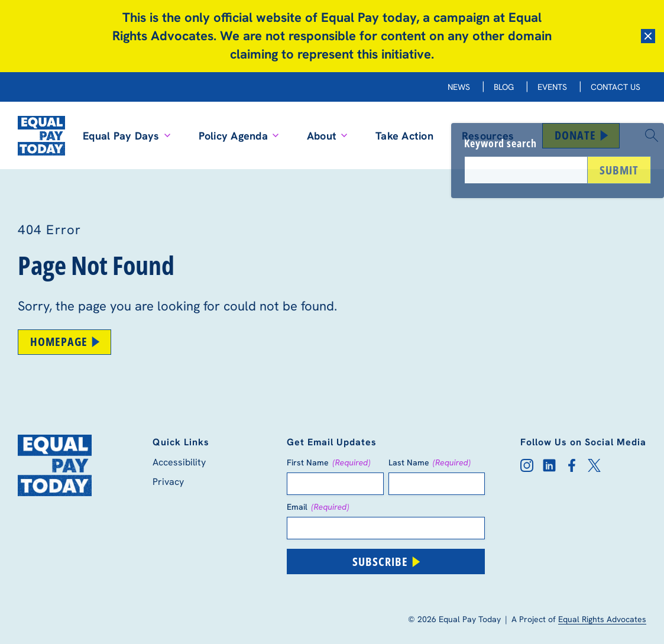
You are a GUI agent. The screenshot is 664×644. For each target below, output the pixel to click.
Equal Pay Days (127, 136)
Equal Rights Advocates (602, 619)
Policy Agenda (239, 136)
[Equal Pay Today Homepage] (41, 135)
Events (552, 87)
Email (318, 507)
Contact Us (616, 87)
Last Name (430, 462)
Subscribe (387, 562)
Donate (582, 135)
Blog (504, 87)
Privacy (168, 482)
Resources (488, 136)
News (459, 87)
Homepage (66, 342)
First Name (329, 462)
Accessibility (179, 462)
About (327, 136)
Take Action (404, 136)
